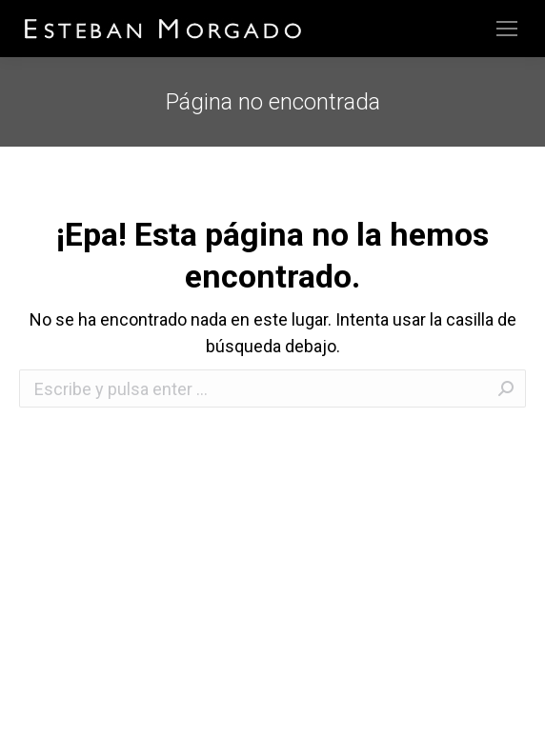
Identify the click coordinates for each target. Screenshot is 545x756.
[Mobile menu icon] (507, 29)
